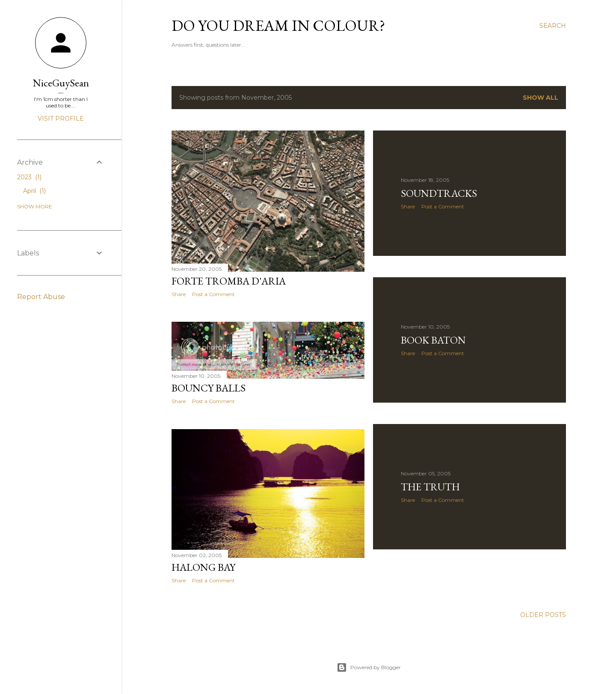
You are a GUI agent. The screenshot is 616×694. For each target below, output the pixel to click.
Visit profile (61, 119)
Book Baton (433, 340)
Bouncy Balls (209, 388)
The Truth (430, 487)
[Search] (553, 26)
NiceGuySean (61, 83)
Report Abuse (41, 297)
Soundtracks (439, 193)
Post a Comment (213, 294)
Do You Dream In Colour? (278, 25)
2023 (29, 177)
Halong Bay (203, 567)
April (34, 191)
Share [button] (179, 294)
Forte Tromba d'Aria (229, 281)
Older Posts (543, 615)
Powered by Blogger (369, 667)
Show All (540, 98)
